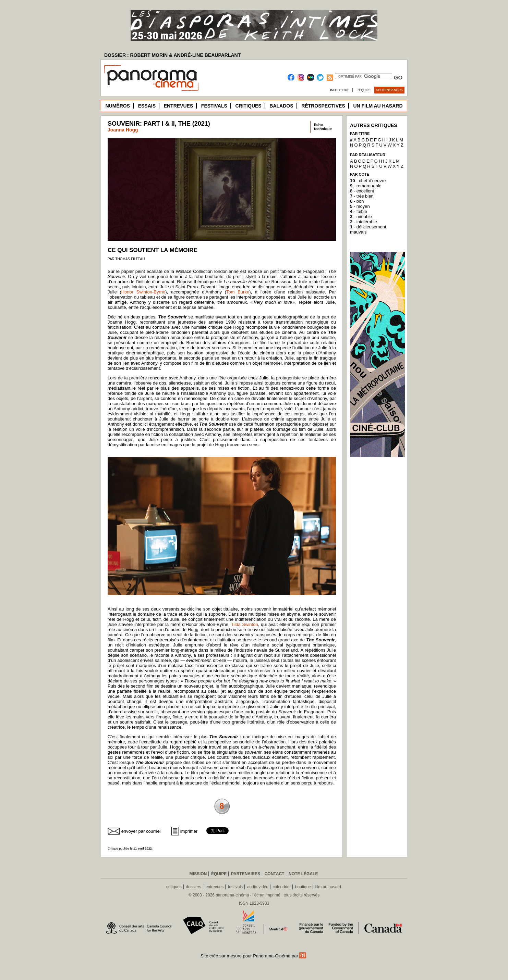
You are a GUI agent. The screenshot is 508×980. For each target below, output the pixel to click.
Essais (147, 106)
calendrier (282, 887)
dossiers (193, 887)
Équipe (219, 874)
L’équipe (364, 90)
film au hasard (328, 887)
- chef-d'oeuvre (368, 181)
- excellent (362, 191)
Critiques (248, 106)
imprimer (189, 831)
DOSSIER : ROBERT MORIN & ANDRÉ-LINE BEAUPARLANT (172, 55)
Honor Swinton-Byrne (143, 292)
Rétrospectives (323, 106)
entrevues (215, 887)
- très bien (362, 196)
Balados (281, 106)
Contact (275, 874)
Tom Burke (238, 292)
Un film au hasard (378, 106)
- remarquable (366, 186)
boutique (303, 887)
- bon (357, 201)
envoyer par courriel (141, 831)
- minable (361, 217)
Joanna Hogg (123, 130)
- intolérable (364, 222)
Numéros (118, 106)
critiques (174, 887)
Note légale (303, 874)
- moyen (360, 206)
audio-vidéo (258, 887)
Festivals (214, 106)
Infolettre (340, 90)
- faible (359, 211)
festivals (235, 887)
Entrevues (179, 106)
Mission (198, 874)
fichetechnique (323, 127)
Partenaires (246, 874)
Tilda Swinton (245, 624)
